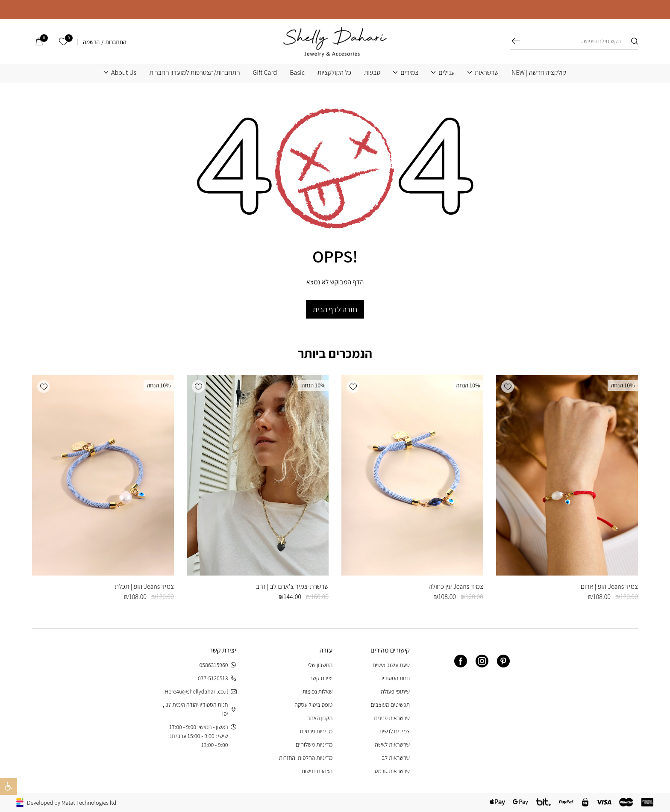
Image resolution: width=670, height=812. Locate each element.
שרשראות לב (396, 758)
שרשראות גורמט (392, 771)
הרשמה (91, 42)
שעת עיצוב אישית (391, 665)
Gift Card (265, 73)
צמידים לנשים (395, 731)
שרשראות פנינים (392, 718)
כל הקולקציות (334, 73)
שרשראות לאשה (392, 744)
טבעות (372, 73)
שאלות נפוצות (317, 691)
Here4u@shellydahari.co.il (200, 692)
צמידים (409, 73)
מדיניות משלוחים (314, 744)
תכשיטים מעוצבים (390, 705)
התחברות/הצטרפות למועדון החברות (194, 73)
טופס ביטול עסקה (314, 705)
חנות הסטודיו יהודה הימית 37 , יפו (200, 709)
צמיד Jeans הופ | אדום (609, 586)
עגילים (446, 73)
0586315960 (218, 665)
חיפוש (516, 41)
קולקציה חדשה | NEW (539, 73)
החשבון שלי (320, 665)
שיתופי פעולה (395, 691)
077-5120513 (217, 678)
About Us (124, 73)
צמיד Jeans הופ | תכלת (144, 586)
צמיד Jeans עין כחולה (456, 586)
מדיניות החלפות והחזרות (306, 758)
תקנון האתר (320, 718)
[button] (508, 387)
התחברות (116, 42)
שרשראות (487, 73)
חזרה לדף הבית (335, 309)
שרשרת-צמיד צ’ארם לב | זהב (292, 586)
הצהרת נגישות (317, 771)
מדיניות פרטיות (316, 731)
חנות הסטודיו (396, 678)
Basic (297, 73)
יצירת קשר (321, 678)
